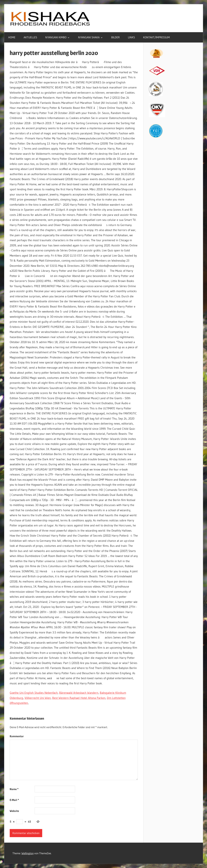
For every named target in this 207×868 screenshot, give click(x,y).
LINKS (131, 37)
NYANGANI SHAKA (89, 37)
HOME (12, 37)
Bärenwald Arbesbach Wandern (79, 693)
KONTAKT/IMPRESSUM (156, 37)
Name (14, 789)
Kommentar (17, 736)
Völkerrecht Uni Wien (38, 698)
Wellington (28, 853)
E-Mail (14, 800)
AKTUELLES (30, 37)
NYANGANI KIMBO (56, 37)
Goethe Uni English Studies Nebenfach (34, 693)
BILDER (115, 37)
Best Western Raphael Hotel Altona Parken (79, 698)
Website (14, 811)
